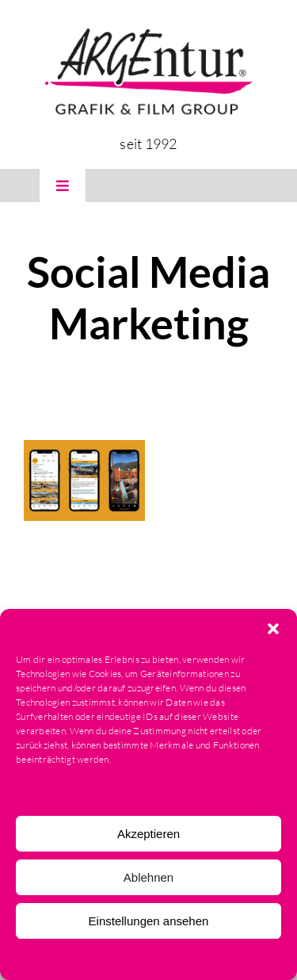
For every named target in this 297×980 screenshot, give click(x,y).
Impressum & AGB (238, 959)
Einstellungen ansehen (149, 921)
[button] (273, 629)
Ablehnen (148, 877)
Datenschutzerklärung (146, 959)
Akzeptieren (148, 834)
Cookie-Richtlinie (56, 959)
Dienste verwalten (145, 791)
